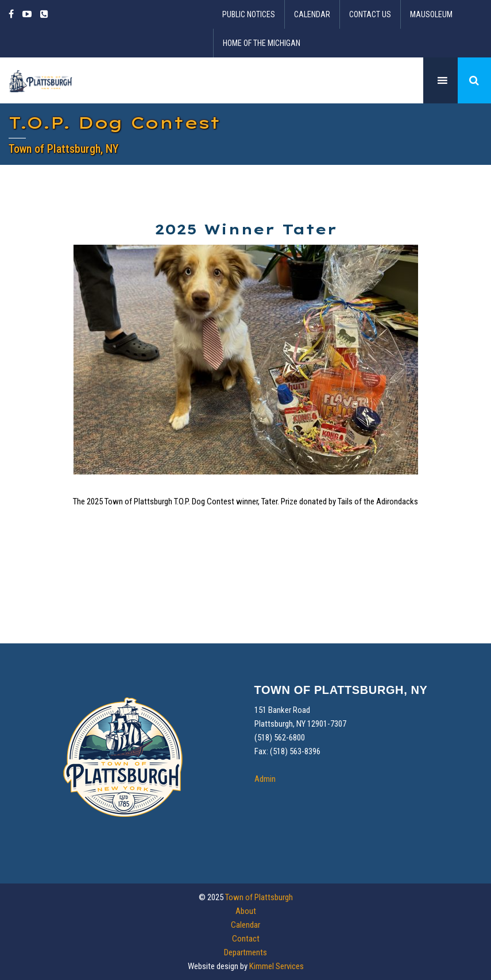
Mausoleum (431, 14)
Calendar (312, 14)
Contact (246, 939)
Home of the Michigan (262, 43)
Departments (246, 952)
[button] (474, 80)
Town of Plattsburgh (259, 897)
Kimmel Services (277, 966)
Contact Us (370, 14)
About (246, 911)
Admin (265, 779)
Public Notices (249, 14)
